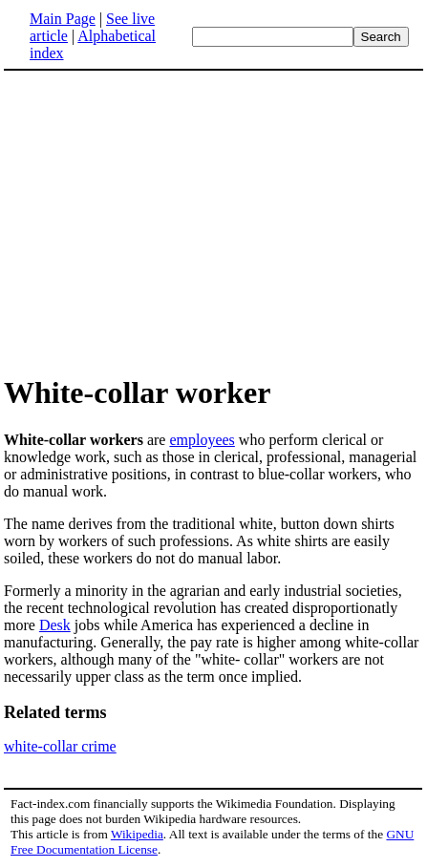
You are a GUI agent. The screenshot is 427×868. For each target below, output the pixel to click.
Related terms (55, 712)
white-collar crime (60, 746)
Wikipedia (137, 834)
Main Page (63, 19)
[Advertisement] (214, 222)
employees (202, 440)
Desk (55, 625)
